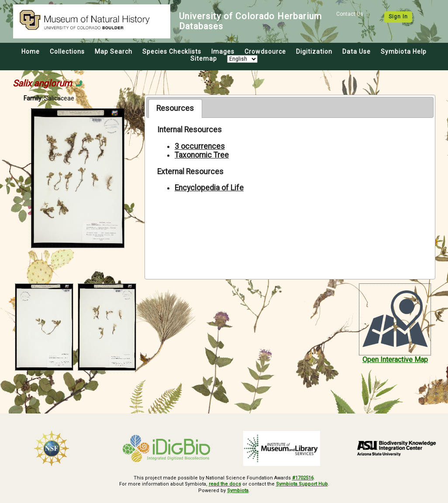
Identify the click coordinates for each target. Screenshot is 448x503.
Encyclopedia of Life (209, 188)
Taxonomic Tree (202, 155)
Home (31, 52)
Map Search (114, 52)
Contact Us (350, 14)
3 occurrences (200, 146)
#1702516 (303, 478)
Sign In (398, 17)
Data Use (357, 52)
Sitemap (204, 59)
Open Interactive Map (395, 360)
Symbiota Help (404, 52)
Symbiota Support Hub (302, 484)
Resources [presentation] (175, 108)
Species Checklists (172, 52)
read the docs (225, 484)
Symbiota (238, 491)
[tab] (175, 108)
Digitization (314, 52)
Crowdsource (265, 52)
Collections (67, 52)
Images (223, 52)
